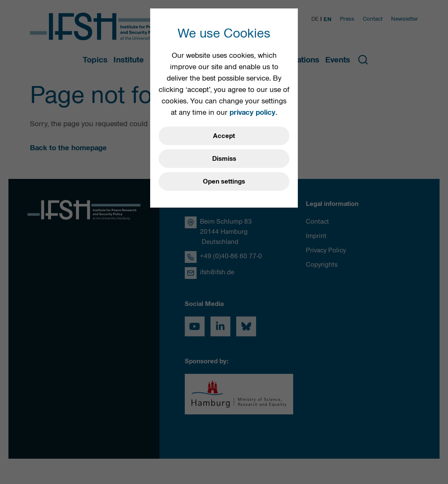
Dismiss (224, 159)
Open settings (224, 181)
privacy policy (252, 112)
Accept (224, 136)
